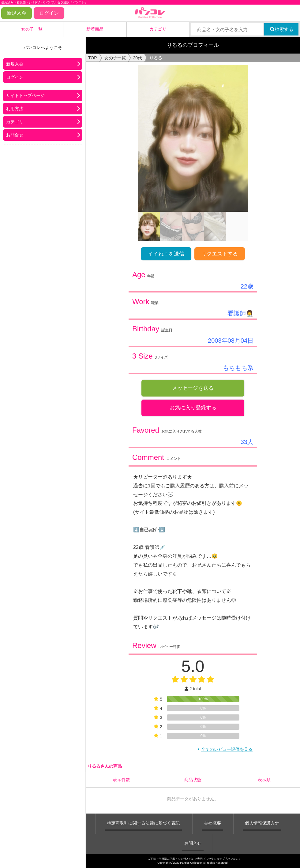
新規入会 (17, 13)
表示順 (264, 780)
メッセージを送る (193, 388)
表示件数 (122, 780)
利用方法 (15, 109)
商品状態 (193, 780)
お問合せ (15, 135)
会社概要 (212, 823)
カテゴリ (158, 29)
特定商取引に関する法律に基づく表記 (143, 823)
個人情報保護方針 (262, 823)
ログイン (49, 13)
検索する (281, 29)
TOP (93, 58)
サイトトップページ (25, 95)
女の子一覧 (32, 29)
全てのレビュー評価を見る (227, 749)
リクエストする (220, 254)
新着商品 (95, 29)
